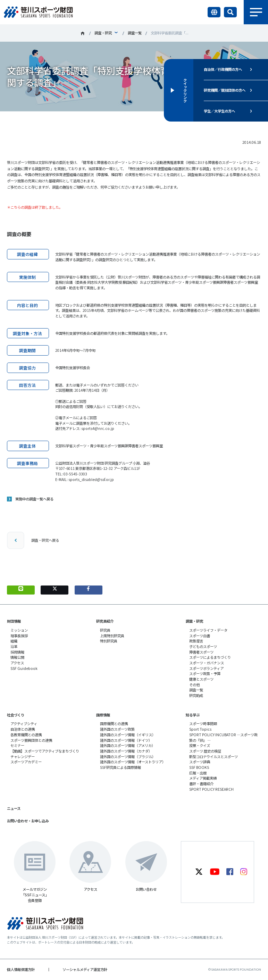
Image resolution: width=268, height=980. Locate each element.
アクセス (17, 663)
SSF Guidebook (24, 668)
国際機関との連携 (114, 724)
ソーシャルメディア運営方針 (85, 969)
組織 (14, 641)
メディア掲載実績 (203, 778)
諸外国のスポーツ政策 (117, 729)
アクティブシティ (24, 724)
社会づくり (16, 715)
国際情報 (103, 715)
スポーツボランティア (206, 668)
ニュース (14, 808)
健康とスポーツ (201, 679)
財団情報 (14, 621)
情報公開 (17, 657)
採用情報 (17, 652)
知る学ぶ (193, 715)
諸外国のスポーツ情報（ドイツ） (126, 740)
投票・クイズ (200, 745)
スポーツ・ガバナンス (207, 663)
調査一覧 (135, 33)
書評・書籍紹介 (201, 784)
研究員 (105, 630)
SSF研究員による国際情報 (120, 767)
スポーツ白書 (200, 636)
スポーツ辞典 (200, 762)
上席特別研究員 (112, 636)
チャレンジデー (23, 757)
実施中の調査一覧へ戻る (34, 499)
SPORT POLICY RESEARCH (211, 789)
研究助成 (196, 695)
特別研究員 (109, 641)
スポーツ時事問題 (203, 724)
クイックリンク (185, 90)
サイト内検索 (230, 12)
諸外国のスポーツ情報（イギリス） (128, 735)
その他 (194, 685)
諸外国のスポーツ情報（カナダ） (126, 751)
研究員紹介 (105, 621)
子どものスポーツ (203, 646)
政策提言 (196, 641)
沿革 (14, 646)
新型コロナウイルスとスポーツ (213, 757)
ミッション (19, 630)
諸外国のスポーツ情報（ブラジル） (128, 757)
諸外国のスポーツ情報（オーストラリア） (133, 762)
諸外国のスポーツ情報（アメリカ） (128, 745)
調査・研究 (103, 33)
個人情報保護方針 (21, 969)
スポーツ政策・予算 (205, 674)
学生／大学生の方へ (219, 111)
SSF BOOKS (199, 767)
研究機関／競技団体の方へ (225, 90)
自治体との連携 (23, 729)
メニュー (256, 12)
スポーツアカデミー (26, 762)
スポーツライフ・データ (208, 630)
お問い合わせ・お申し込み (28, 821)
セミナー (17, 745)
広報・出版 (198, 773)
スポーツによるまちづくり (210, 657)
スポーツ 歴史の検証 (205, 751)
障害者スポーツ (201, 652)
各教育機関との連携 (26, 735)
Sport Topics (200, 729)
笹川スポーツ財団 (83, 33)
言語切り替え (214, 12)
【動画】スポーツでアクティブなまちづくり (45, 751)
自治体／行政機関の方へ (223, 69)
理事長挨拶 (19, 636)
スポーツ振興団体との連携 (31, 740)
